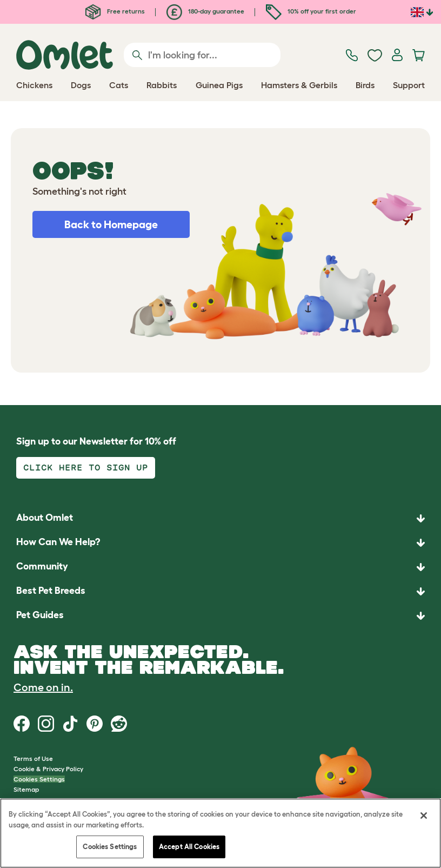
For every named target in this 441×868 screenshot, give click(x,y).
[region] (220, 833)
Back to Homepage (111, 224)
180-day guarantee (205, 11)
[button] (220, 616)
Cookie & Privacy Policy (48, 769)
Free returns (115, 11)
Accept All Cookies (189, 847)
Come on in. (43, 687)
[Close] (424, 816)
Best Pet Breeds (51, 591)
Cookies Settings (39, 779)
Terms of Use (33, 758)
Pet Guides (40, 615)
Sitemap (26, 789)
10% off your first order (311, 11)
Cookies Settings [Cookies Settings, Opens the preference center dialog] (110, 847)
